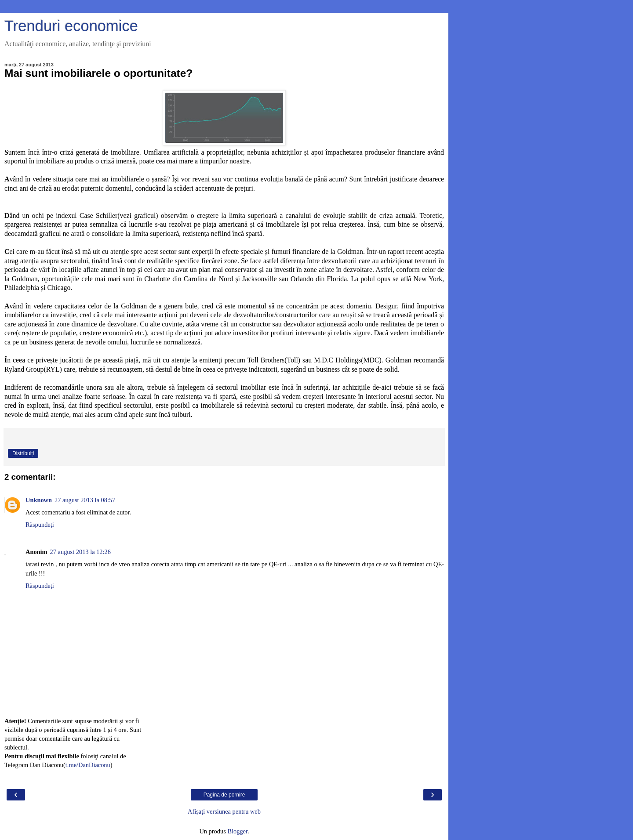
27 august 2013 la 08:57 (85, 500)
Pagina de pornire (224, 795)
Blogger (237, 831)
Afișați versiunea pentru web (224, 811)
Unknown (39, 500)
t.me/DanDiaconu (88, 765)
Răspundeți (40, 525)
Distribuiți (23, 453)
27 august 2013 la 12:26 (80, 552)
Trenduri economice (71, 26)
